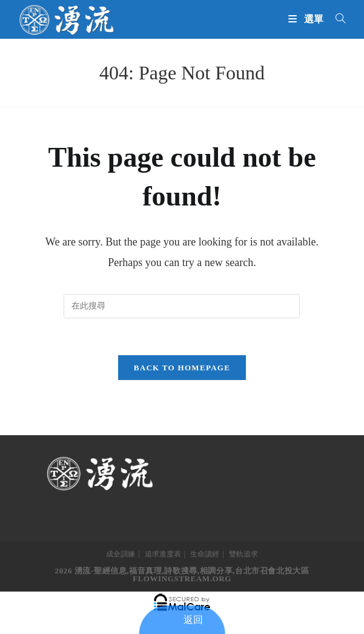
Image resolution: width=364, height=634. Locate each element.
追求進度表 (163, 554)
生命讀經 (205, 554)
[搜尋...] (336, 19)
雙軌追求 (243, 554)
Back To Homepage (182, 368)
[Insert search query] (182, 306)
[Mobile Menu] (307, 19)
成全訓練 (121, 554)
